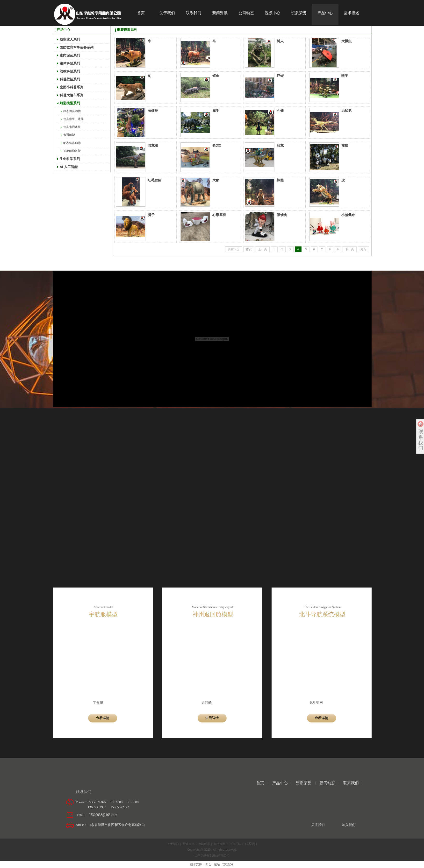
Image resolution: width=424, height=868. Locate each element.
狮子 (151, 215)
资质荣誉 (304, 783)
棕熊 (280, 180)
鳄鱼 (216, 76)
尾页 (363, 249)
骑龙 (280, 145)
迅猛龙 (346, 111)
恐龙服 (153, 145)
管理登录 (228, 864)
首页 (249, 249)
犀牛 (216, 111)
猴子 (345, 76)
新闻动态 (327, 783)
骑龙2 (217, 145)
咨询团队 (235, 844)
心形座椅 (219, 215)
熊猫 (345, 145)
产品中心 (63, 30)
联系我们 (351, 783)
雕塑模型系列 (127, 30)
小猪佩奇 (348, 215)
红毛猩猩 (155, 180)
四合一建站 (213, 864)
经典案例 (189, 844)
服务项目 (220, 844)
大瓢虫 (346, 41)
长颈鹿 (153, 111)
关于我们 (173, 844)
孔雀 (280, 111)
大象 (216, 180)
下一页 (350, 249)
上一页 (263, 249)
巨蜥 (280, 76)
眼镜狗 (282, 215)
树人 (280, 41)
